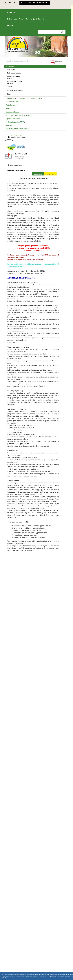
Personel (10, 86)
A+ (10, 3)
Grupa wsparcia (24, 61)
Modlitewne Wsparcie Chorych (13, 77)
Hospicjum (16, 61)
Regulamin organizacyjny (15, 91)
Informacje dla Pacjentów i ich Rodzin (15, 82)
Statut (9, 94)
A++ (16, 3)
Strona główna (9, 61)
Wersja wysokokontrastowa (35, 3)
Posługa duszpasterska (14, 73)
